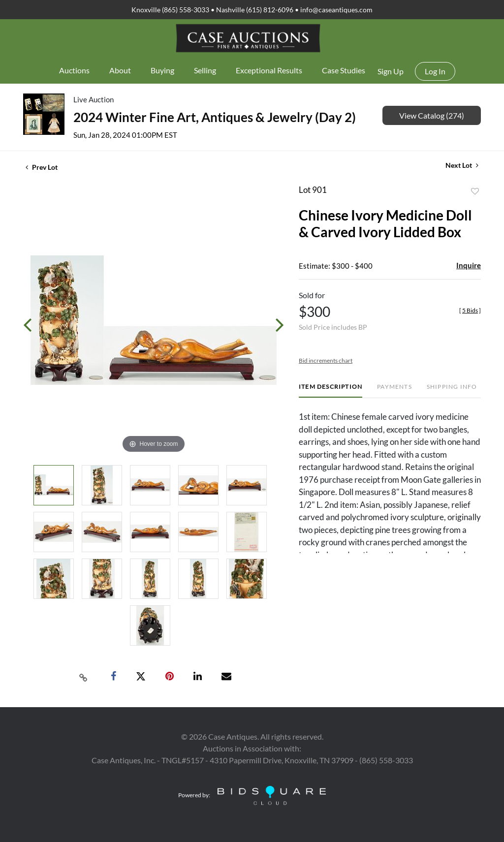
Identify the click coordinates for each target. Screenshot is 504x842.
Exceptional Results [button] (269, 70)
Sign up (391, 71)
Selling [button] (205, 70)
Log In (435, 71)
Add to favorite (475, 191)
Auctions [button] (74, 70)
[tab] (331, 390)
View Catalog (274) (432, 115)
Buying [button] (162, 70)
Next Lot (462, 165)
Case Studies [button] (344, 70)
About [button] (120, 70)
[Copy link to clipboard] (84, 677)
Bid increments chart (326, 360)
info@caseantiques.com (336, 10)
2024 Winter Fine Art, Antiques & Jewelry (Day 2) (215, 117)
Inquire (469, 265)
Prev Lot (42, 167)
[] (470, 310)
